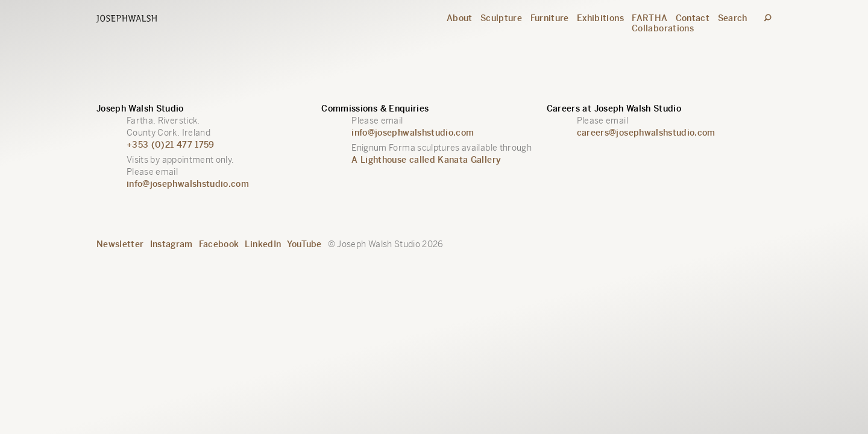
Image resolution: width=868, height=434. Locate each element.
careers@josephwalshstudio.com (646, 133)
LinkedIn (263, 244)
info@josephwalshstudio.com (188, 184)
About (460, 18)
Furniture (550, 18)
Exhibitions (600, 18)
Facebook (219, 244)
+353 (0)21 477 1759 (171, 145)
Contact (693, 18)
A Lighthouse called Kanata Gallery (426, 160)
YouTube (304, 244)
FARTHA (649, 18)
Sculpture (501, 18)
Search (733, 18)
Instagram (171, 244)
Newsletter (120, 244)
